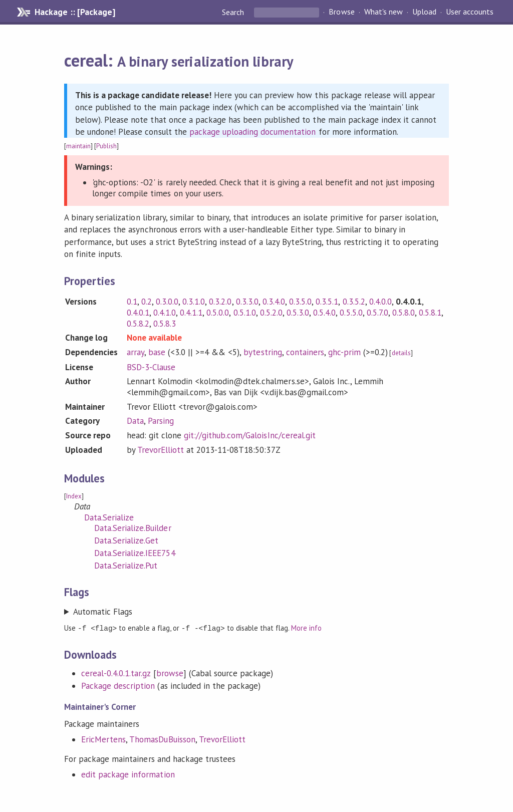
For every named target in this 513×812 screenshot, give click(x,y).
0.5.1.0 (245, 313)
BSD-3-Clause (151, 367)
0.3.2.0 (220, 302)
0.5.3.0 (298, 313)
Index (74, 496)
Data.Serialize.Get (126, 540)
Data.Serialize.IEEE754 (135, 553)
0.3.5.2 (354, 302)
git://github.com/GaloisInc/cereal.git (250, 435)
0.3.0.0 (167, 302)
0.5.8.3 (165, 324)
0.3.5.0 (300, 302)
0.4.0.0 (380, 302)
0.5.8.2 (138, 324)
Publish (106, 146)
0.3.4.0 (274, 302)
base (157, 352)
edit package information (128, 774)
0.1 (132, 302)
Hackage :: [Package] (75, 12)
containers (305, 352)
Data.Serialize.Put (126, 566)
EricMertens (103, 739)
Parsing (161, 421)
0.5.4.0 (324, 313)
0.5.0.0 (218, 313)
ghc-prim (344, 352)
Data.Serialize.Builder (133, 528)
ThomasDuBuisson (162, 739)
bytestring (263, 352)
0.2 (147, 302)
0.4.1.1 (191, 313)
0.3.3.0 (247, 302)
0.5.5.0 (351, 313)
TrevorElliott (161, 450)
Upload (424, 12)
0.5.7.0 (377, 313)
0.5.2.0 (271, 313)
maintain (78, 146)
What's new (383, 12)
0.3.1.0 (194, 302)
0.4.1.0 (165, 313)
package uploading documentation (253, 132)
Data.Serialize (109, 517)
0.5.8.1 (430, 313)
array (136, 352)
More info (306, 628)
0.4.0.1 (138, 313)
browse (170, 673)
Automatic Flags (103, 612)
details (401, 353)
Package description (118, 685)
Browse (341, 12)
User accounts (470, 12)
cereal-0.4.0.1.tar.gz (116, 673)
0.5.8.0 (404, 313)
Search (234, 12)
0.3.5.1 (327, 302)
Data (135, 421)
